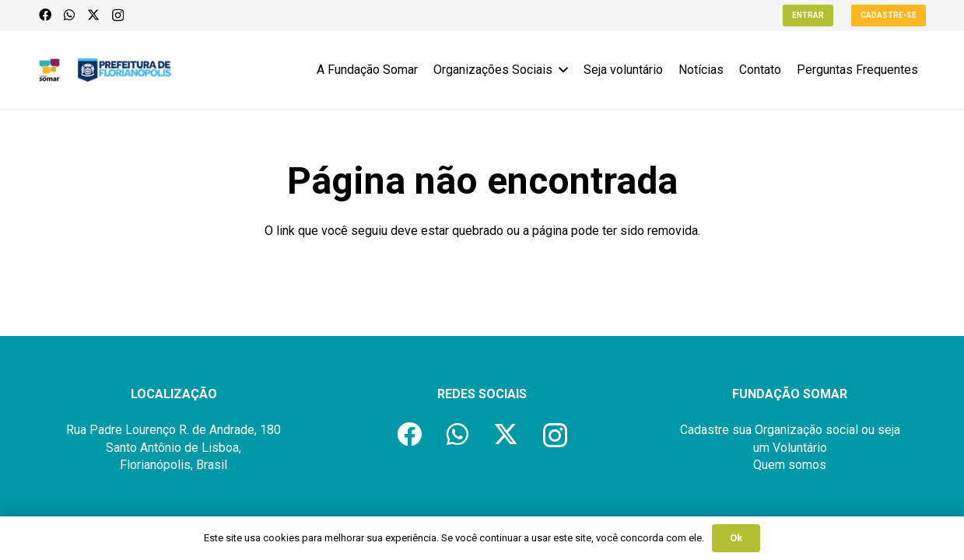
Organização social (806, 430)
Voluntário (800, 448)
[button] (560, 70)
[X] (93, 15)
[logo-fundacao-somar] (50, 70)
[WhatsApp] (69, 15)
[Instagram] (118, 16)
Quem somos (790, 465)
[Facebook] (45, 15)
